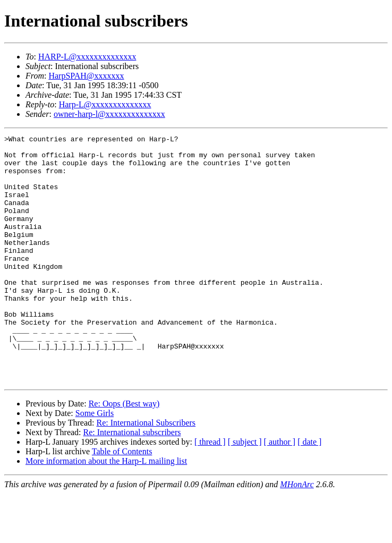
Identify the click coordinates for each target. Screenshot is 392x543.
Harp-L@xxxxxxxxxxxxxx (105, 104)
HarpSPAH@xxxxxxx (86, 76)
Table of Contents (122, 501)
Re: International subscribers (132, 482)
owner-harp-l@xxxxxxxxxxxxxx (109, 114)
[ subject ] (245, 491)
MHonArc (297, 534)
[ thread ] (210, 491)
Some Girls (95, 463)
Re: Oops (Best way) (124, 453)
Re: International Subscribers (146, 472)
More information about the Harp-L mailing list (106, 510)
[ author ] (280, 491)
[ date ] (309, 491)
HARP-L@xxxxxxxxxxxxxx (87, 57)
